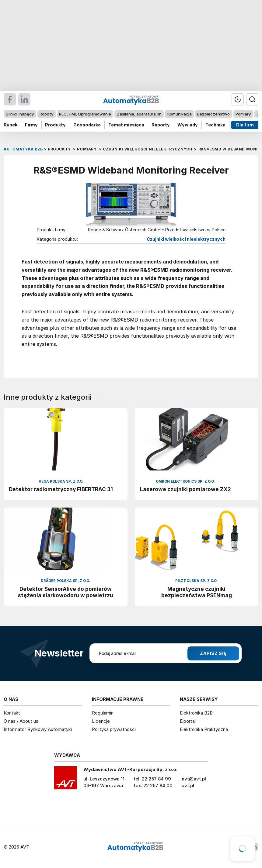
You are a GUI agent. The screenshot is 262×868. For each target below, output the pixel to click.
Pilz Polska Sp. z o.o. (196, 581)
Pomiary (243, 114)
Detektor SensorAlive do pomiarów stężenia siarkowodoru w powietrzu (66, 592)
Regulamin (103, 713)
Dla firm (245, 125)
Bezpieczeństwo (213, 114)
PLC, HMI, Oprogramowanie (85, 114)
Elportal (188, 721)
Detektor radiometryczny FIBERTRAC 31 (61, 489)
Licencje (101, 721)
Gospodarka (87, 125)
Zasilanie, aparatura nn (139, 114)
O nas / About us (21, 721)
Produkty (55, 125)
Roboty (46, 114)
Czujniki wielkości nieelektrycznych (186, 239)
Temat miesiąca (126, 125)
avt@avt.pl (194, 779)
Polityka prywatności (114, 729)
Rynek (10, 125)
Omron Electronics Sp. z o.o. (185, 481)
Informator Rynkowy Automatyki (38, 729)
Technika (215, 125)
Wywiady (188, 125)
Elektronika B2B (196, 713)
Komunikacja (180, 114)
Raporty (161, 125)
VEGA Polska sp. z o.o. (61, 481)
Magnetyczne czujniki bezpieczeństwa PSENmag (197, 592)
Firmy (31, 125)
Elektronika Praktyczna (204, 729)
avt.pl (188, 785)
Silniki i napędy (20, 114)
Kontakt (12, 713)
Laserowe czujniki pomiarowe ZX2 (185, 489)
